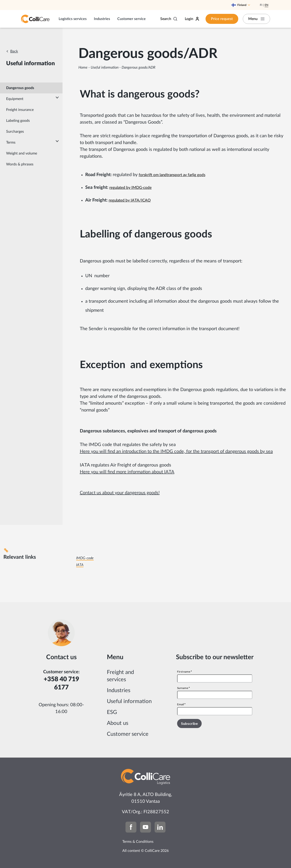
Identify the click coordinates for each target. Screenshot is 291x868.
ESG (112, 712)
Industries (102, 19)
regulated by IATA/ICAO (130, 200)
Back (14, 51)
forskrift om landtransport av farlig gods (172, 175)
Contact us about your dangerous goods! (120, 493)
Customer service (132, 19)
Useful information (105, 67)
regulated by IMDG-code (130, 188)
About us (118, 723)
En (266, 5)
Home (83, 67)
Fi (261, 5)
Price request (222, 19)
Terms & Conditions (138, 842)
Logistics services (73, 19)
